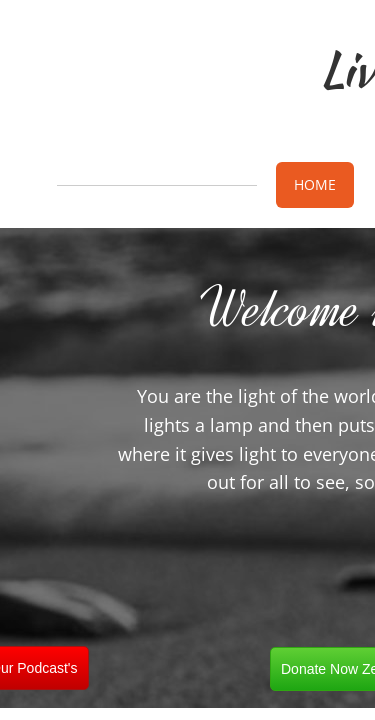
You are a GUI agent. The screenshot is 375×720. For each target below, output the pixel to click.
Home (315, 184)
